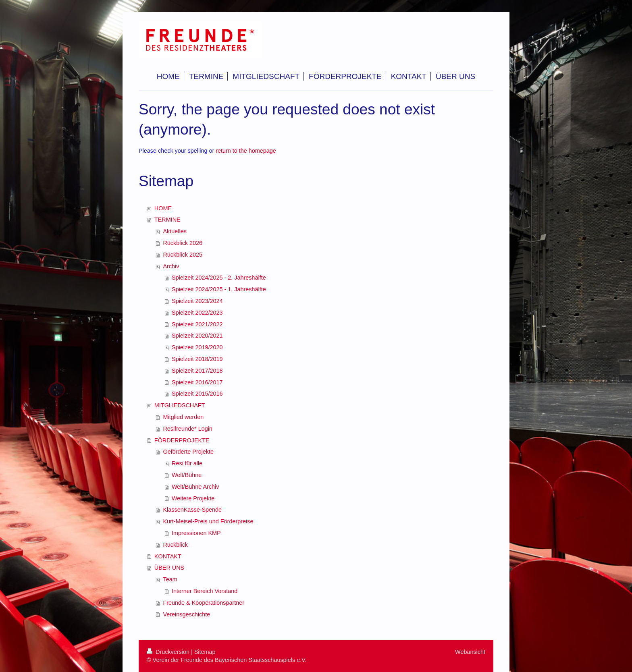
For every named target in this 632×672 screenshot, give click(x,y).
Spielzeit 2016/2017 (197, 382)
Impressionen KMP (196, 533)
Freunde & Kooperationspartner (204, 603)
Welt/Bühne (187, 475)
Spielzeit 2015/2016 (197, 394)
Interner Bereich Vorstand (205, 591)
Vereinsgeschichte (186, 614)
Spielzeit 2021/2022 (197, 324)
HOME (163, 208)
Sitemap (205, 652)
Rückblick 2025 (183, 255)
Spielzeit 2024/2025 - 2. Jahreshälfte (219, 278)
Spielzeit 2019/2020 (197, 347)
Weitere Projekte (193, 498)
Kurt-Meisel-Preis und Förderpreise (208, 521)
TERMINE (167, 220)
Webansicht (470, 652)
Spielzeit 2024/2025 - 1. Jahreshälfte (219, 289)
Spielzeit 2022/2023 (197, 313)
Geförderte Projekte (188, 452)
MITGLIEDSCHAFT (180, 405)
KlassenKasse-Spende (192, 510)
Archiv (171, 266)
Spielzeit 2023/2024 (197, 301)
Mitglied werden (183, 417)
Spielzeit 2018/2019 (197, 359)
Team (170, 579)
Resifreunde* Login (187, 429)
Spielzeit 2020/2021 (197, 336)
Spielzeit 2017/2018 (197, 371)
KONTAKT (168, 556)
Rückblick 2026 (183, 243)
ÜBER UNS (169, 568)
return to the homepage (246, 151)
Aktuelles (175, 231)
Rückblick (175, 545)
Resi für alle (187, 463)
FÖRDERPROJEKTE (182, 440)
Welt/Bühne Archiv (195, 487)
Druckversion (169, 652)
